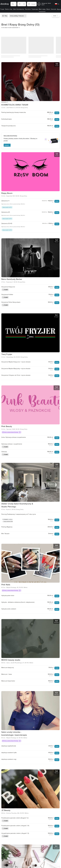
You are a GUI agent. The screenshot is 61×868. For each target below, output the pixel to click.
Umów (57, 113)
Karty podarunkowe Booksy (11, 432)
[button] (14, 4)
